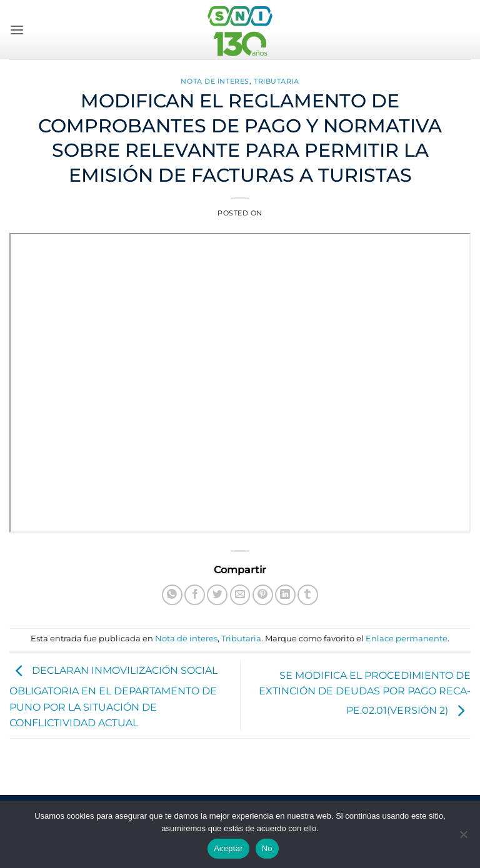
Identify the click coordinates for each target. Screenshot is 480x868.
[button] (17, 30)
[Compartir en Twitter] (217, 595)
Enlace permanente (407, 639)
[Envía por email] (240, 595)
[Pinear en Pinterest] (263, 595)
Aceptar (228, 848)
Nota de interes (215, 81)
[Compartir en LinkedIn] (285, 595)
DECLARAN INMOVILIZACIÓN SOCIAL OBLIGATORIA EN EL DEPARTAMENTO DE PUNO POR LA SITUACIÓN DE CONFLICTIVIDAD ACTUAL (113, 697)
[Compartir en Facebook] (195, 595)
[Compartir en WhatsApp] (172, 595)
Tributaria (277, 81)
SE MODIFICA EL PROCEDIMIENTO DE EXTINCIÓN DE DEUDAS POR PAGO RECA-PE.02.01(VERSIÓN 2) (365, 693)
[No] (463, 838)
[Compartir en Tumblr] (308, 595)
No (267, 848)
